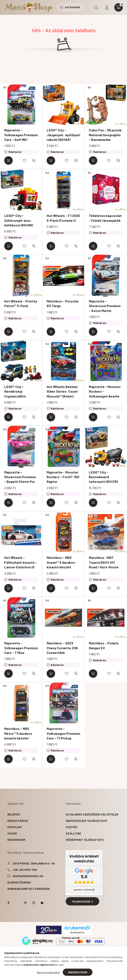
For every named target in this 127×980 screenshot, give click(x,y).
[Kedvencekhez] (24, 161)
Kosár (12, 833)
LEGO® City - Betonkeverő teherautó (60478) (103, 477)
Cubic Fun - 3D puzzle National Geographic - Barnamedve (105, 135)
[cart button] (119, 7)
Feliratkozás (83, 901)
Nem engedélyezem (48, 972)
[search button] (96, 7)
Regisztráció (18, 821)
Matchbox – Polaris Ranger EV (104, 645)
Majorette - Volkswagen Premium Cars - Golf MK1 (21, 135)
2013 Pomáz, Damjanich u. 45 (34, 863)
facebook (8, 903)
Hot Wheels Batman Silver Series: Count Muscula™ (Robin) (62, 391)
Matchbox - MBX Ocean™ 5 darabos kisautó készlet (61, 562)
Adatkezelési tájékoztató (86, 821)
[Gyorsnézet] (34, 161)
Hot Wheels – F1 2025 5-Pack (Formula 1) (63, 218)
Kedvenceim (16, 840)
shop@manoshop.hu (28, 876)
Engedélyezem (78, 972)
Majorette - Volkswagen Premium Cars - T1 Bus (21, 648)
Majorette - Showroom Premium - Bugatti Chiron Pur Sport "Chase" (20, 479)
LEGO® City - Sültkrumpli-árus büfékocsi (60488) (19, 220)
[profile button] (107, 7)
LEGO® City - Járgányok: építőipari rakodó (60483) (63, 135)
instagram (34, 903)
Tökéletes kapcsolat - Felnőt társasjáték (105, 218)
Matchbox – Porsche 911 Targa (63, 303)
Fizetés (72, 827)
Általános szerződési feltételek (92, 814)
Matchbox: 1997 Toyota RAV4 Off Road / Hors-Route (104, 562)
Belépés (14, 814)
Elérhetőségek (19, 882)
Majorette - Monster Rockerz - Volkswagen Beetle (105, 391)
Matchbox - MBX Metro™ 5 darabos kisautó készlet (18, 733)
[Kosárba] (8, 161)
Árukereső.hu (77, 932)
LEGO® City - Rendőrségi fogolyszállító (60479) (15, 394)
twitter (17, 903)
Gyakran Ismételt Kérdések (29, 889)
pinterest (25, 903)
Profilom (14, 827)
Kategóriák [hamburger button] (70, 7)
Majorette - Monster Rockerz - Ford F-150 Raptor (63, 477)
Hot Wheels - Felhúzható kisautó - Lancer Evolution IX (21, 562)
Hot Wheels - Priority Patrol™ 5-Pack (21, 303)
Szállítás (73, 833)
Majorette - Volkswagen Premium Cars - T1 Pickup (63, 733)
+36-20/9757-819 (25, 870)
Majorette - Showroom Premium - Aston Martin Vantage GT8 (105, 308)
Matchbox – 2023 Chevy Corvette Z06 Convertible (62, 648)
